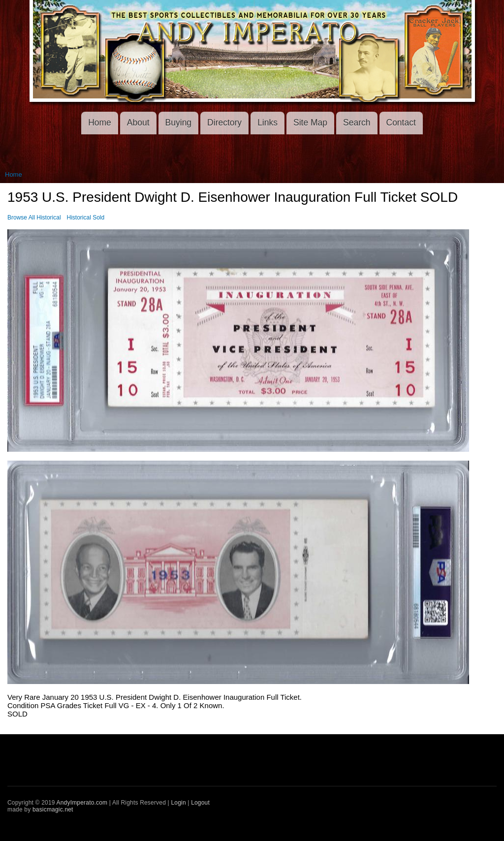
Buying (179, 123)
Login (178, 803)
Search (357, 123)
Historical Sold (86, 218)
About (138, 123)
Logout (200, 803)
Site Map (310, 123)
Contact (401, 123)
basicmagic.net (53, 810)
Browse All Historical (34, 218)
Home (100, 123)
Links (268, 123)
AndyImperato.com (82, 803)
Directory (224, 123)
